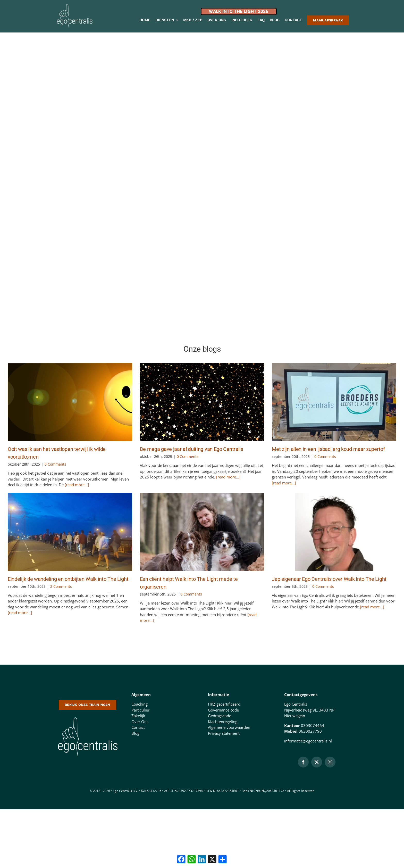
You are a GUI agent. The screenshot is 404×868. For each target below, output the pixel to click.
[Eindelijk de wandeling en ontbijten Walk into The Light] (70, 532)
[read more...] (76, 485)
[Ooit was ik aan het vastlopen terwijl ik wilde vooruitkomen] (70, 402)
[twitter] (317, 762)
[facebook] (303, 762)
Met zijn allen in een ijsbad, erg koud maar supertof (328, 449)
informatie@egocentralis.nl (308, 741)
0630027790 (310, 731)
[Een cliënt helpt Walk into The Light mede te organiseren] (202, 532)
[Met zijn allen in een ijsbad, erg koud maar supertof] (334, 402)
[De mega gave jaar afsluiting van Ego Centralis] (202, 402)
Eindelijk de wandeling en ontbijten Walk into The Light (68, 579)
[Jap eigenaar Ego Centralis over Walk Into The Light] (334, 532)
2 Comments (61, 586)
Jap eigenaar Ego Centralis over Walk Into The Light (329, 579)
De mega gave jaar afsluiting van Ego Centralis (192, 449)
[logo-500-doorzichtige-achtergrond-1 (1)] (87, 717)
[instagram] (330, 762)
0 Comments (55, 464)
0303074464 (313, 725)
